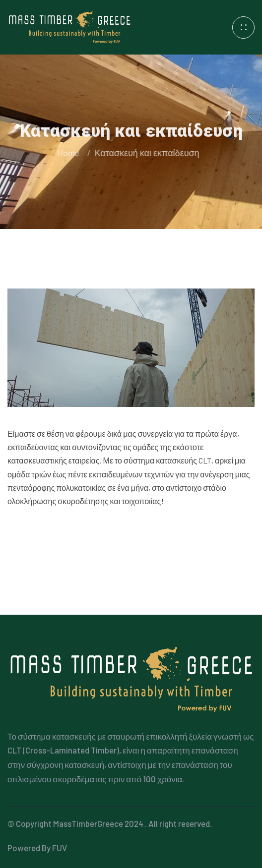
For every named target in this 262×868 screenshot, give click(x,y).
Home (69, 153)
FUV (60, 848)
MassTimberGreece (88, 823)
